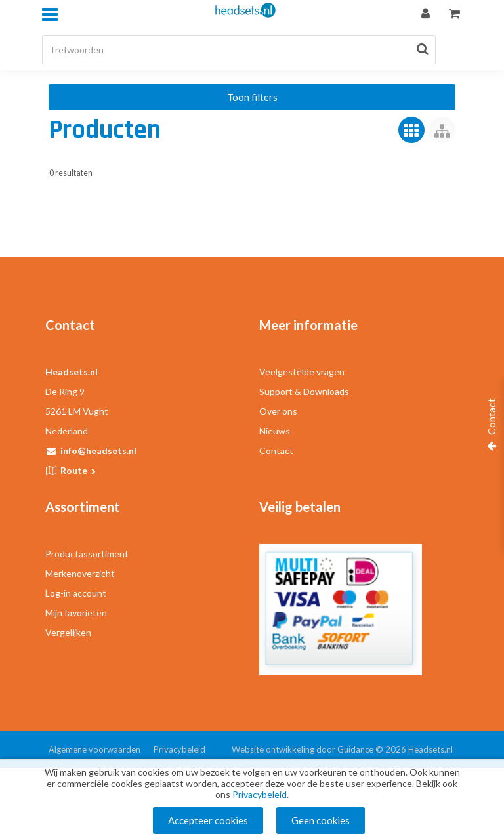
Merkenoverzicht (80, 573)
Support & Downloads (304, 391)
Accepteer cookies (208, 820)
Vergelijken (68, 632)
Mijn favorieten (76, 613)
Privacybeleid (179, 749)
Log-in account (76, 593)
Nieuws (275, 431)
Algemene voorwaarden (94, 749)
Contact (276, 451)
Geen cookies (321, 820)
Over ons (278, 411)
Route (79, 470)
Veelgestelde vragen (302, 372)
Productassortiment (87, 554)
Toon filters (252, 97)
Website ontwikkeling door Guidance (303, 749)
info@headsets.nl (98, 451)
